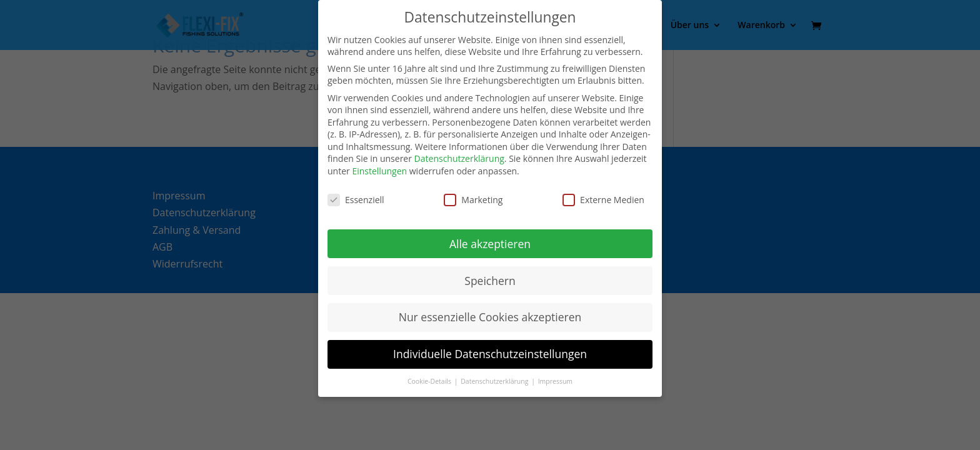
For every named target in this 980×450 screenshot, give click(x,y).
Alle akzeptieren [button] (490, 244)
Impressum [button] (555, 381)
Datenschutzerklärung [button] (495, 381)
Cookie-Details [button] (430, 381)
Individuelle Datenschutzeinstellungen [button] (490, 354)
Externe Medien (603, 200)
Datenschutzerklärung (459, 158)
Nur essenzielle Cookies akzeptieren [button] (490, 317)
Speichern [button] (490, 281)
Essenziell (356, 200)
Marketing (473, 200)
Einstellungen (379, 171)
